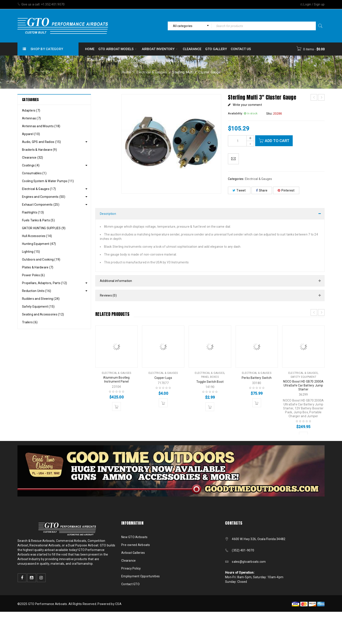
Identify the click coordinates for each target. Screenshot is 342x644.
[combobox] (190, 26)
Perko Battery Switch (257, 378)
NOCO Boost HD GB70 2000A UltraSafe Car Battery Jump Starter (303, 385)
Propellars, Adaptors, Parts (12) (44, 283)
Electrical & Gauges (152, 72)
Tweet (239, 190)
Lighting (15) (31, 252)
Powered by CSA (109, 604)
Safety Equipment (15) (38, 307)
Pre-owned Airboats (136, 545)
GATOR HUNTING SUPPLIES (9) (44, 228)
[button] (116, 407)
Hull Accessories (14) (37, 236)
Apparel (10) (31, 134)
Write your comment (247, 105)
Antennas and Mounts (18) (41, 126)
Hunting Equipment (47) (39, 244)
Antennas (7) (31, 118)
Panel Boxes (210, 377)
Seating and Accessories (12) (43, 314)
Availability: (235, 113)
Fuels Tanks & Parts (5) (38, 220)
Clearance (128, 561)
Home (126, 72)
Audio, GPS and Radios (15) (42, 142)
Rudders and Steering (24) (41, 299)
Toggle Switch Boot (210, 382)
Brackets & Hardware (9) (39, 150)
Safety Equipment (303, 377)
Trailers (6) (30, 322)
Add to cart (277, 141)
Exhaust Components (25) (41, 205)
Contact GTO (130, 584)
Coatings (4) (31, 165)
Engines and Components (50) (44, 197)
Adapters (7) (31, 110)
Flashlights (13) (33, 212)
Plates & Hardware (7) (38, 267)
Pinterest (286, 190)
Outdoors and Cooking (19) (41, 259)
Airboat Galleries (133, 553)
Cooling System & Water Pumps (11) (48, 181)
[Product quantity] (241, 141)
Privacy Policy (131, 568)
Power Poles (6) (33, 275)
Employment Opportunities (140, 576)
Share (262, 190)
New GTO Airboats (134, 537)
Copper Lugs (163, 378)
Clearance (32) (33, 158)
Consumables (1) (34, 173)
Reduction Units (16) (37, 291)
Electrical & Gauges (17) (39, 189)
